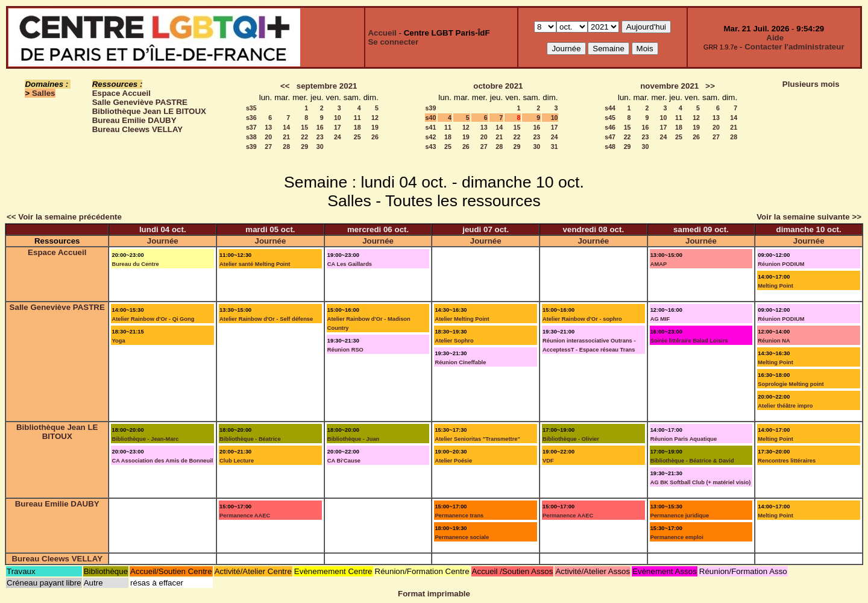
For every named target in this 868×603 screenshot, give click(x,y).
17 (338, 127)
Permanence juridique (680, 516)
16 (320, 127)
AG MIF (660, 319)
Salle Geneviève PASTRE (140, 102)
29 (304, 147)
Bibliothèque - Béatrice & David (692, 461)
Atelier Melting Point (462, 319)
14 (286, 127)
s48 (610, 147)
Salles (44, 93)
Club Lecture (237, 461)
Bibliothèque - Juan (354, 439)
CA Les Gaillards (350, 264)
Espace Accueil (121, 93)
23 (320, 137)
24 (338, 137)
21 (286, 137)
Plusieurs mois (811, 84)
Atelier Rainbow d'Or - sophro (582, 319)
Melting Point (775, 286)
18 (357, 127)
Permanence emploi (677, 537)
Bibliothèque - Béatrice (250, 439)
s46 (610, 127)
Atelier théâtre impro (785, 406)
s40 (431, 118)
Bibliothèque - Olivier (571, 439)
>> (710, 86)
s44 (610, 108)
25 (357, 137)
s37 (251, 127)
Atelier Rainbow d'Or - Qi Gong (153, 319)
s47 (610, 137)
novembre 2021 (669, 86)
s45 (610, 118)
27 (268, 147)
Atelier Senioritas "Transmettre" (477, 439)
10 (338, 118)
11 (357, 118)
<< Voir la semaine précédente (64, 217)
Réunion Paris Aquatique (684, 439)
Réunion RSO (345, 350)
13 (268, 127)
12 (375, 118)
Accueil (382, 33)
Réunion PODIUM (781, 264)
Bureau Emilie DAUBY (134, 120)
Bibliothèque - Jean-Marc (145, 439)
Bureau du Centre (135, 264)
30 (320, 147)
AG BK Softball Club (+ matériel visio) (701, 482)
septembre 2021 (327, 86)
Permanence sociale (462, 537)
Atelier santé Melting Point (255, 264)
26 (375, 137)
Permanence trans (459, 516)
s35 (251, 108)
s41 (431, 127)
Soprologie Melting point (791, 384)
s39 (251, 147)
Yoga (118, 341)
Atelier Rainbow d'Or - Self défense (266, 319)
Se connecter (393, 42)
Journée (163, 241)
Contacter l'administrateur (794, 47)
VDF (548, 461)
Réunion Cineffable (460, 362)
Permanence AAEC (245, 516)
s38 (251, 137)
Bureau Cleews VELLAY (138, 129)
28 (286, 147)
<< (285, 86)
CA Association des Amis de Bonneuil (162, 461)
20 (268, 137)
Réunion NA (774, 341)
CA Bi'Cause (344, 461)
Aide (775, 38)
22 (304, 137)
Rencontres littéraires (787, 461)
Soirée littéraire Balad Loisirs (689, 341)
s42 (431, 137)
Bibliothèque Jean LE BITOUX (149, 111)
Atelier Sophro (454, 341)
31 (555, 147)
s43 (431, 147)
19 (375, 127)
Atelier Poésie (453, 461)
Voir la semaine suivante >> (809, 217)
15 (304, 127)
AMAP (659, 264)
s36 (251, 118)
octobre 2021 (498, 86)
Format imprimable (434, 594)
